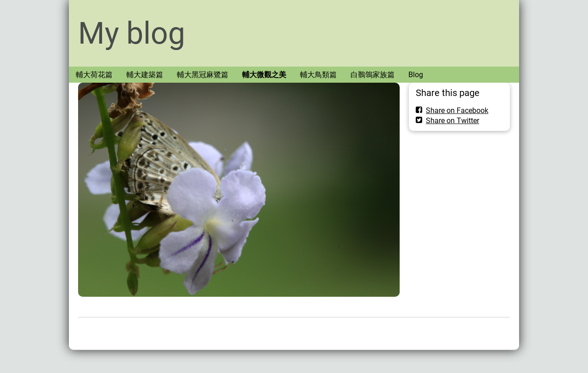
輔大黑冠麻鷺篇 (203, 75)
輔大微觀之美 (264, 75)
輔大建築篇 (145, 75)
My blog (132, 33)
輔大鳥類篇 (318, 75)
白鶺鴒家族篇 (373, 75)
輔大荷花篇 (94, 75)
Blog (416, 75)
